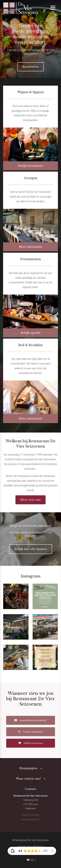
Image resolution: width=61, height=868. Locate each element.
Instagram (31, 576)
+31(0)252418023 (31, 815)
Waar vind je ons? (28, 779)
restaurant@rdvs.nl (30, 819)
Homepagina (28, 768)
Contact (30, 789)
